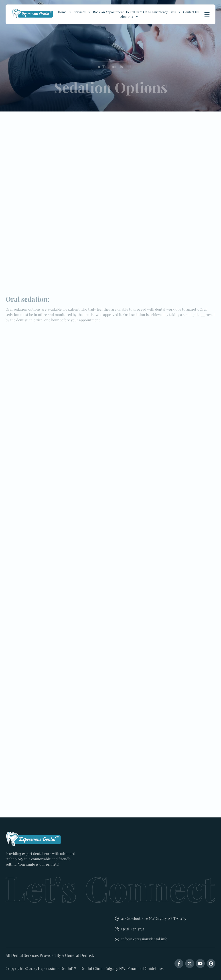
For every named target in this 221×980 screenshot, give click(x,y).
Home (65, 12)
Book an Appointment (108, 12)
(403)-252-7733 (133, 929)
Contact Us (191, 12)
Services (82, 12)
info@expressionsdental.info (144, 939)
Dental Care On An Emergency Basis (153, 12)
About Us (129, 17)
